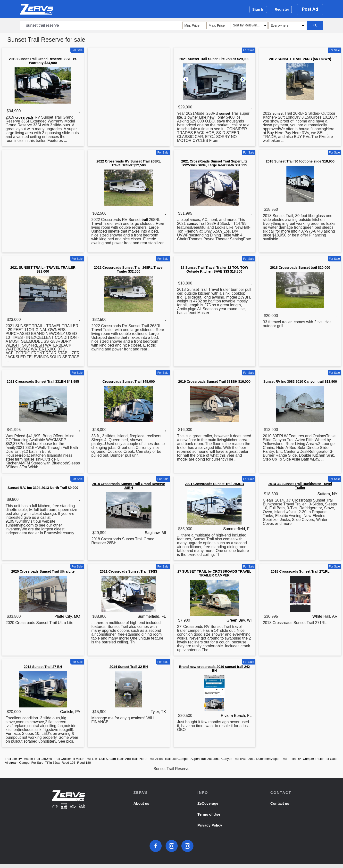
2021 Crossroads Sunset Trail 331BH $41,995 (43, 381)
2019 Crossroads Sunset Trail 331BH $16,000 (214, 381)
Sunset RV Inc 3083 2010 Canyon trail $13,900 (300, 381)
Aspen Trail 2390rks (38, 759)
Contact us (280, 803)
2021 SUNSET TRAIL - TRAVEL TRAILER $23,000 (43, 269)
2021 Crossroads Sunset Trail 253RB (214, 484)
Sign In (258, 9)
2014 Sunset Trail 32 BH (129, 667)
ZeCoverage (208, 803)
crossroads (24, 117)
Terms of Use (209, 814)
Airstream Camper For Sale (24, 763)
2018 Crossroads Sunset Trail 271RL (300, 571)
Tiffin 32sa (52, 763)
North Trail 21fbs (151, 759)
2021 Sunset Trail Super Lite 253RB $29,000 (214, 59)
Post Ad (310, 9)
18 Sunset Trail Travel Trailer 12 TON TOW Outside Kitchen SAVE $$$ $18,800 (214, 269)
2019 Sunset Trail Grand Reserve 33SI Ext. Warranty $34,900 (43, 61)
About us (141, 803)
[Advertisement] (129, 83)
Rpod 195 (68, 763)
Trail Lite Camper (177, 759)
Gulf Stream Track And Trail (118, 759)
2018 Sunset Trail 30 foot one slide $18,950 (300, 161)
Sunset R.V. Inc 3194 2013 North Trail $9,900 (43, 488)
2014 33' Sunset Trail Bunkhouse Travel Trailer (300, 486)
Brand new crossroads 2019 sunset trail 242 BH (214, 669)
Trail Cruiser (62, 759)
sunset (225, 114)
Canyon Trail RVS (234, 759)
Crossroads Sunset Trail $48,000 (129, 381)
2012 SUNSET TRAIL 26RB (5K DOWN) (300, 59)
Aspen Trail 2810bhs (205, 759)
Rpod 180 (84, 763)
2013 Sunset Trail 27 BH (43, 667)
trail (145, 220)
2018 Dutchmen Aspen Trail (268, 759)
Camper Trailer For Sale (320, 759)
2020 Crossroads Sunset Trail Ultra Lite (43, 571)
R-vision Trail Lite (85, 759)
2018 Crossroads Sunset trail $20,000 (300, 268)
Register (282, 9)
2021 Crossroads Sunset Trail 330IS (129, 571)
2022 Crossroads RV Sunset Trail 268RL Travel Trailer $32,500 (129, 163)
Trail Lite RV (13, 759)
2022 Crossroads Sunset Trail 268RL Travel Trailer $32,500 (129, 269)
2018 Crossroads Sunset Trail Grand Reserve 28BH (129, 486)
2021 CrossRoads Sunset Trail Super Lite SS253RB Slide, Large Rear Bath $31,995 (214, 163)
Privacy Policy (210, 825)
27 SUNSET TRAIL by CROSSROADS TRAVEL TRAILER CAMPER (214, 573)
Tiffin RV (295, 759)
